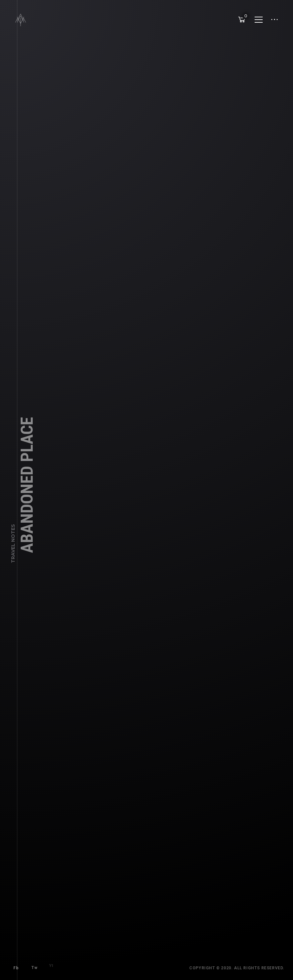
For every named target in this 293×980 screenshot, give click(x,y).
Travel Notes (13, 549)
